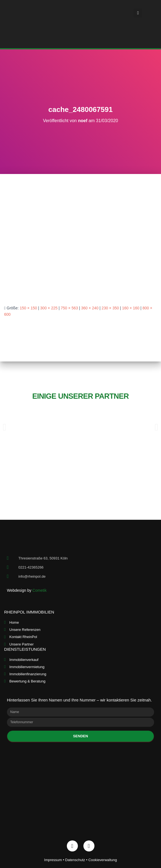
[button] (138, 13)
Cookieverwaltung (103, 860)
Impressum (53, 860)
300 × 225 (49, 308)
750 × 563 (69, 308)
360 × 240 (90, 308)
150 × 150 (28, 308)
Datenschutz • (77, 860)
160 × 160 (131, 308)
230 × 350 (110, 308)
